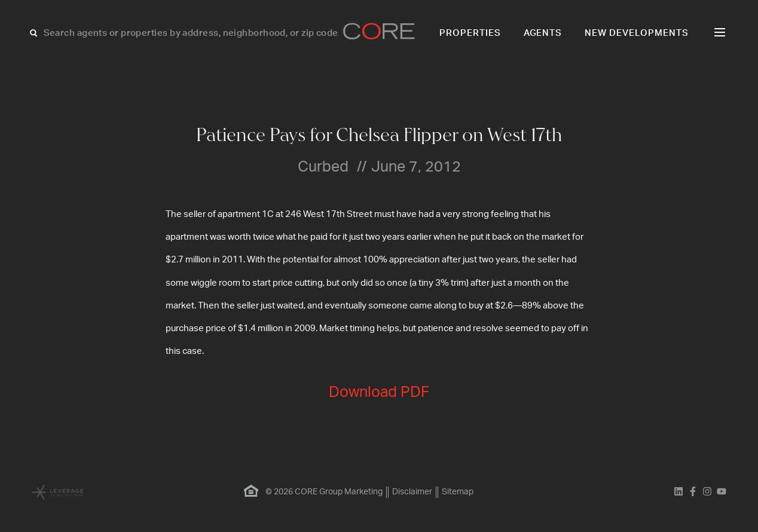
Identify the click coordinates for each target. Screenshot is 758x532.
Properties (470, 33)
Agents (543, 33)
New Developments (637, 33)
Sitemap (458, 492)
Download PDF (379, 392)
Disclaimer (412, 492)
